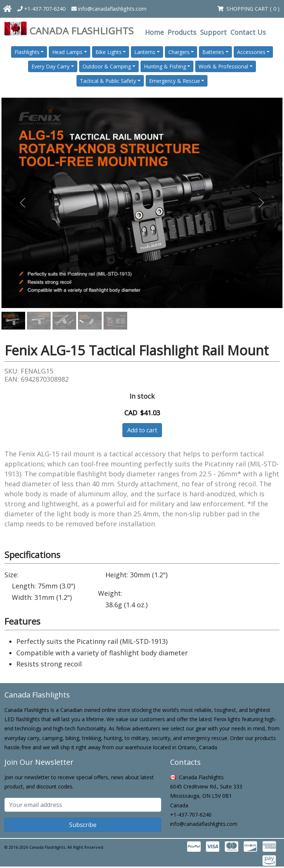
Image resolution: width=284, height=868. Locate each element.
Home (154, 32)
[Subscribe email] (83, 805)
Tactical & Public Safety (108, 81)
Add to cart (142, 430)
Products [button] (182, 32)
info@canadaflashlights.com (109, 9)
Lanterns (145, 52)
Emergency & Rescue (175, 81)
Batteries (213, 52)
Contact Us (248, 32)
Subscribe (83, 825)
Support (213, 32)
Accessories (251, 52)
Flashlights (27, 52)
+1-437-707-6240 (41, 9)
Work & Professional (223, 66)
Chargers (179, 52)
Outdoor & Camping (107, 66)
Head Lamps (67, 52)
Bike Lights (109, 52)
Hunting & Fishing (165, 66)
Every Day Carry (50, 66)
